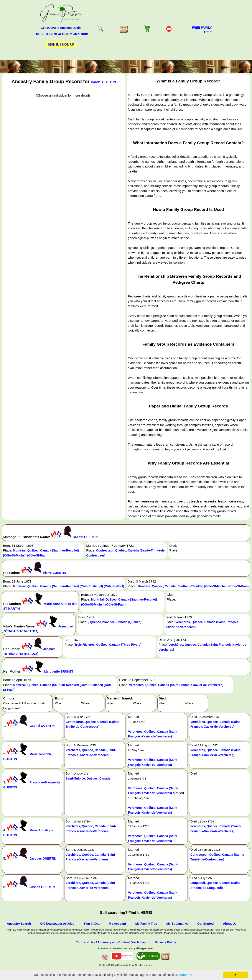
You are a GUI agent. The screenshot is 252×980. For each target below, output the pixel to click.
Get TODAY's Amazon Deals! (61, 28)
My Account (118, 924)
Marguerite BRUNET (59, 671)
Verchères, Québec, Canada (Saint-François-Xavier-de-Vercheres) (176, 685)
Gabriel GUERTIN (103, 82)
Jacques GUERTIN (43, 859)
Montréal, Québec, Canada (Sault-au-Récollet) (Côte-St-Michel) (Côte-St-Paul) (69, 586)
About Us (230, 924)
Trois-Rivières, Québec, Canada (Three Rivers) (108, 645)
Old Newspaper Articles (57, 924)
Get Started (205, 924)
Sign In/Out (91, 924)
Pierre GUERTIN (55, 573)
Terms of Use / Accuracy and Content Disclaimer (111, 942)
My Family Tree (146, 924)
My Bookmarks (177, 924)
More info (185, 975)
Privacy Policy (166, 942)
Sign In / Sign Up (61, 44)
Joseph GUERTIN (42, 887)
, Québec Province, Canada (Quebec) (115, 622)
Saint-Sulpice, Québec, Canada (88, 778)
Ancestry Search (19, 924)
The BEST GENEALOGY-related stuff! (61, 34)
